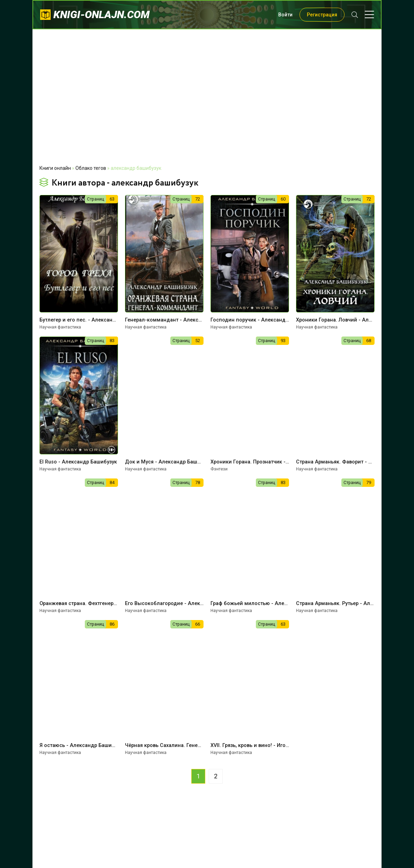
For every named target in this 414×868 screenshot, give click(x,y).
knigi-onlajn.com (102, 14)
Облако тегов (91, 168)
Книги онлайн (55, 168)
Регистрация (322, 15)
